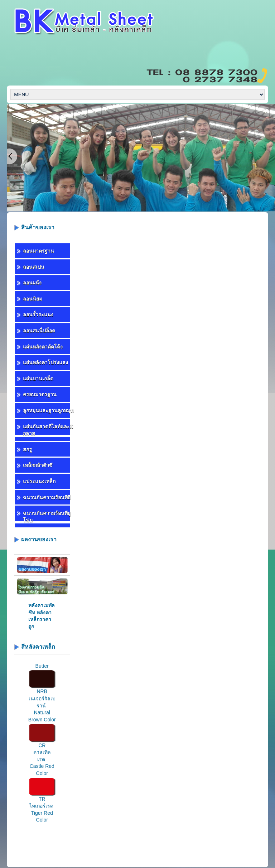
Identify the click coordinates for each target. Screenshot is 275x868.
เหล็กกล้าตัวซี (38, 465)
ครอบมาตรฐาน (40, 394)
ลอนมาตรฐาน (38, 251)
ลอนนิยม (33, 299)
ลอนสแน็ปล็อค (39, 331)
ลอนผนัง (32, 283)
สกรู (27, 449)
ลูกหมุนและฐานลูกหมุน (48, 410)
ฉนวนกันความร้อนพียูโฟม (47, 517)
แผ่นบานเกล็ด (38, 379)
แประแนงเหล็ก (39, 481)
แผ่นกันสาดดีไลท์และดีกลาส (48, 430)
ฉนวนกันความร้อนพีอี (47, 497)
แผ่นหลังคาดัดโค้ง (43, 347)
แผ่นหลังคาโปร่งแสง (45, 362)
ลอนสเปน (34, 267)
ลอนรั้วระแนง (38, 314)
